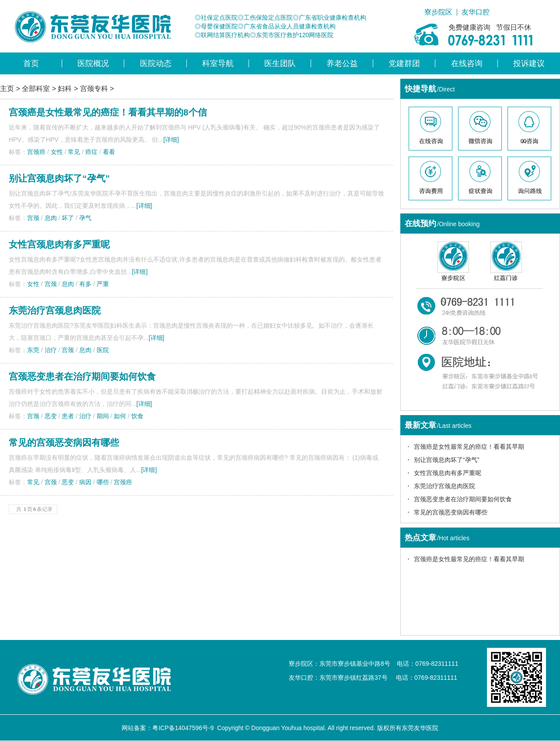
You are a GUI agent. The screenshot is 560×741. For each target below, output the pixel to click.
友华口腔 (476, 12)
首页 (31, 63)
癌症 (91, 152)
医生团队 (280, 63)
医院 (103, 350)
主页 (7, 89)
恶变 (51, 416)
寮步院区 (438, 12)
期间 (103, 416)
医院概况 (93, 63)
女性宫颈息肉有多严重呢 (59, 244)
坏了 (68, 218)
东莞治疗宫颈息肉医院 (55, 310)
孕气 (85, 218)
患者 (68, 416)
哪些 (103, 482)
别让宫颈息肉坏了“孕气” (59, 178)
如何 (120, 416)
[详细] (171, 140)
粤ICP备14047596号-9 (183, 728)
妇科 (65, 89)
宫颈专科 (94, 89)
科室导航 (218, 63)
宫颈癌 (36, 152)
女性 (57, 152)
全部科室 (36, 89)
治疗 (51, 350)
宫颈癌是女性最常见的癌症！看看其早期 (469, 447)
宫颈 (33, 218)
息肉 (51, 218)
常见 (74, 152)
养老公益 (342, 63)
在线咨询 (467, 63)
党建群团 (404, 63)
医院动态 (156, 63)
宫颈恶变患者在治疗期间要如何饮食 (82, 376)
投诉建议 (529, 63)
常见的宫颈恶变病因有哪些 (64, 442)
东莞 (33, 350)
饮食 (137, 416)
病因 (85, 482)
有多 (85, 284)
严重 (103, 284)
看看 (109, 152)
